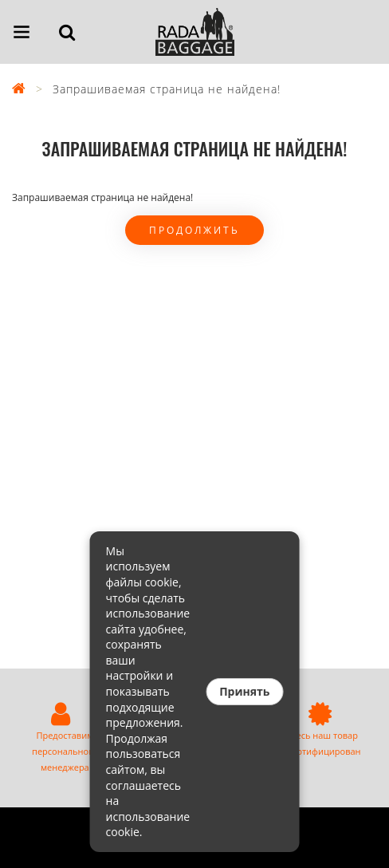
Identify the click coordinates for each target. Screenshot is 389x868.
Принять (244, 691)
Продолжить (194, 230)
